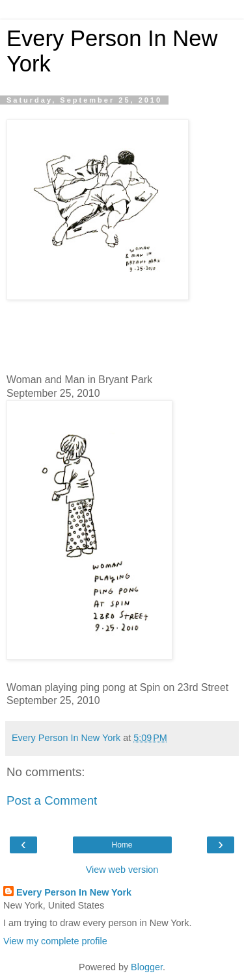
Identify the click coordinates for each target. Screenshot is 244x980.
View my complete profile (55, 941)
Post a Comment (52, 800)
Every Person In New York (74, 892)
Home (122, 845)
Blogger (147, 967)
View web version (122, 870)
